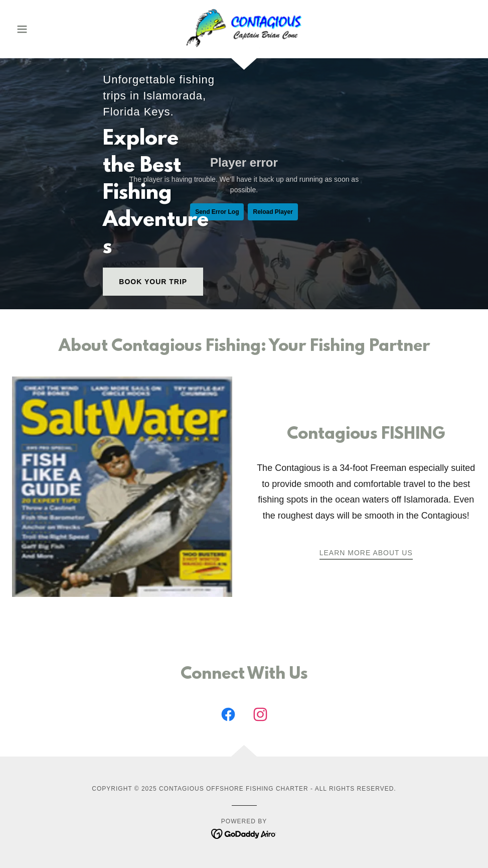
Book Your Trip (153, 282)
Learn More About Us (366, 553)
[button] (47, 29)
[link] (244, 28)
